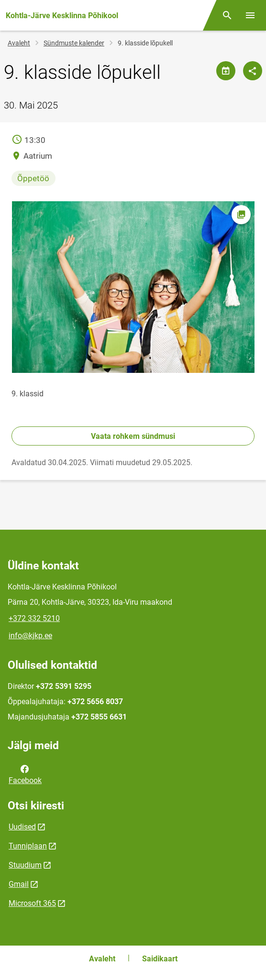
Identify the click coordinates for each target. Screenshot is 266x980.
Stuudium (25, 865)
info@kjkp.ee (30, 636)
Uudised (22, 827)
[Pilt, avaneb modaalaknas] (133, 287)
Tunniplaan (28, 846)
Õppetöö (33, 178)
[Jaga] (253, 71)
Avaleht (19, 43)
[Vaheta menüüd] (250, 15)
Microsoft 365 (32, 903)
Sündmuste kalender (74, 43)
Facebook (25, 774)
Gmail (19, 884)
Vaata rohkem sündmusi (133, 436)
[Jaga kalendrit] (226, 71)
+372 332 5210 (34, 618)
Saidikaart (160, 959)
